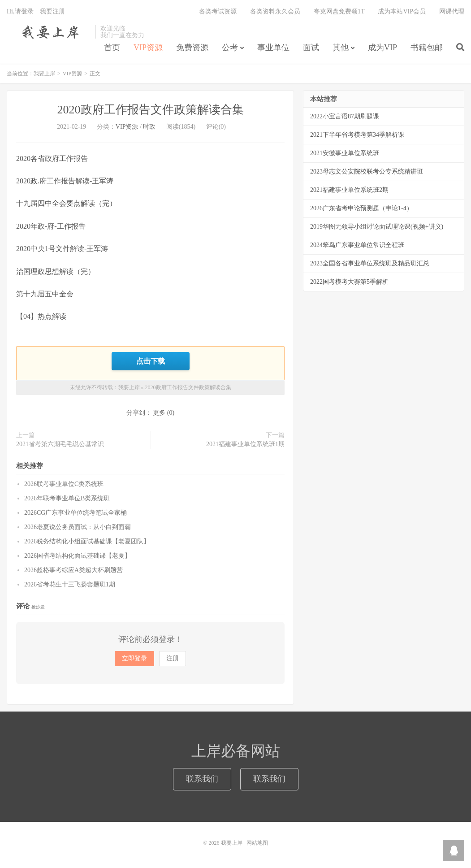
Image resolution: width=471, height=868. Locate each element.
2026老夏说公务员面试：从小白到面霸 (78, 527)
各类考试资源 (218, 11)
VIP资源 (148, 48)
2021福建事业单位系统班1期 (245, 444)
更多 (159, 413)
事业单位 (273, 48)
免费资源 (192, 48)
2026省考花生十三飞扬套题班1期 (70, 584)
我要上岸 (49, 32)
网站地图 (257, 843)
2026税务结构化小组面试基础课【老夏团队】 (87, 541)
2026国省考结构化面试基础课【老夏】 (78, 556)
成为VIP (382, 48)
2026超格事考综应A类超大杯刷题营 (73, 570)
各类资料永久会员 (275, 11)
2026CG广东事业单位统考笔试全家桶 (76, 513)
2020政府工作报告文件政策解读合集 (151, 110)
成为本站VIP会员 (402, 11)
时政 (149, 127)
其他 (341, 48)
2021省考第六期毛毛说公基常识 (60, 444)
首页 (112, 48)
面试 (311, 48)
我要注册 (52, 11)
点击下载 (151, 361)
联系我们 (202, 779)
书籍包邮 (427, 48)
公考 (230, 48)
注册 (173, 658)
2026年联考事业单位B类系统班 (67, 498)
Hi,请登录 (20, 11)
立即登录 (134, 658)
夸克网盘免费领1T (339, 11)
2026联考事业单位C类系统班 (64, 484)
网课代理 (452, 11)
